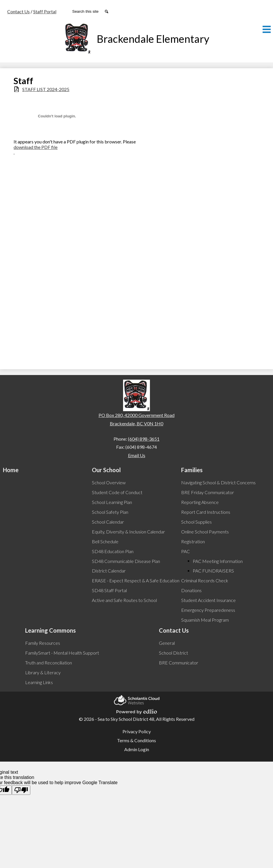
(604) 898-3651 (144, 439)
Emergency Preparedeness (208, 610)
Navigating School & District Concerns (218, 482)
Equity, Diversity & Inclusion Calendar (128, 532)
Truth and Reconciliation (49, 663)
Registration (193, 541)
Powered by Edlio (137, 711)
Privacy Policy (137, 731)
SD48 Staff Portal (109, 590)
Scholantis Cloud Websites (137, 699)
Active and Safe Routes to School (124, 600)
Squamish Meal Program (205, 620)
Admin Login (137, 749)
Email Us (137, 455)
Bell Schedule (105, 541)
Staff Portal (45, 11)
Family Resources (43, 643)
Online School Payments (205, 532)
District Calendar (109, 571)
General (167, 643)
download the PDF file (36, 147)
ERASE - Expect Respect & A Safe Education (136, 580)
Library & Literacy (43, 672)
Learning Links (39, 682)
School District (173, 653)
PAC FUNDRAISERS (213, 571)
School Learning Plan (112, 502)
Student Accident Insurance (208, 600)
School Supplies (196, 522)
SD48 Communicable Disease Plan (126, 561)
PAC (185, 551)
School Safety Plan (110, 512)
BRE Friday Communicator (208, 492)
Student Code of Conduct (117, 492)
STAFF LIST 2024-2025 (46, 89)
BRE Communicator (179, 663)
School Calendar (108, 522)
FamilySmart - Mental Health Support (62, 653)
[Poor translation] (21, 790)
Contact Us (18, 11)
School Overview (109, 482)
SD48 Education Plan (113, 551)
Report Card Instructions (206, 512)
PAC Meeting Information (218, 561)
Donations (191, 590)
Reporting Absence (200, 502)
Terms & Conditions (136, 740)
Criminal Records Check (205, 580)
